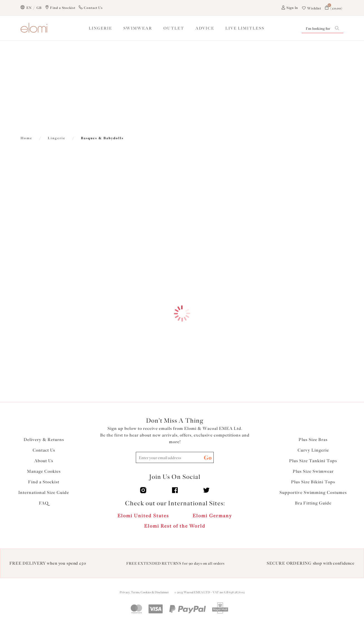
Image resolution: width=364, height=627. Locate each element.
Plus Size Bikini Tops (313, 482)
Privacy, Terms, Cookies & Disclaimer (144, 592)
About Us (44, 461)
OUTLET (174, 28)
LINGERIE (100, 28)
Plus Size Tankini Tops (313, 461)
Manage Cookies (44, 471)
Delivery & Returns (44, 440)
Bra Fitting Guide (313, 503)
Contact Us (44, 450)
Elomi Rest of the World (175, 526)
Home (26, 138)
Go (208, 458)
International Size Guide (44, 493)
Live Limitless (245, 28)
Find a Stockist (44, 482)
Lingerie (57, 138)
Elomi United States (143, 516)
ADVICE (205, 28)
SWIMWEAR (138, 28)
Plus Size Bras (313, 440)
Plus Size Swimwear (313, 471)
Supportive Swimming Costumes (313, 493)
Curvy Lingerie (313, 450)
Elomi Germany (212, 516)
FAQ (44, 503)
